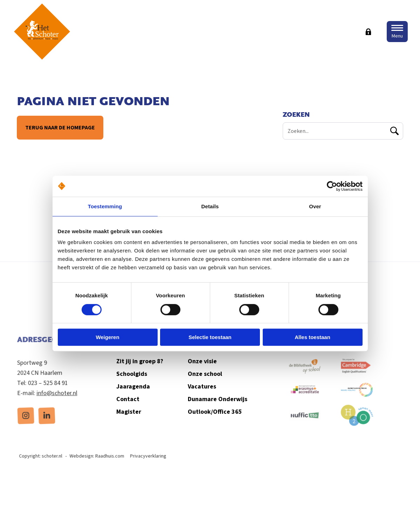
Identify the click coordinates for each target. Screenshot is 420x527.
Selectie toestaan (210, 337)
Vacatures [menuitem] (202, 396)
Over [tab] (315, 206)
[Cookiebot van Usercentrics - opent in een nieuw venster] (332, 186)
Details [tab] (210, 206)
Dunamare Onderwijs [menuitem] (217, 408)
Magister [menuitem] (130, 421)
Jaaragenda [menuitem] (135, 396)
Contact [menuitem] (129, 408)
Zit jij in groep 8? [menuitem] (141, 371)
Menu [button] (397, 36)
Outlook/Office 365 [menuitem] (214, 421)
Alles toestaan (312, 337)
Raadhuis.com (111, 463)
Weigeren (107, 337)
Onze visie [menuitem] (202, 371)
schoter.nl (54, 463)
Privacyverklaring (149, 463)
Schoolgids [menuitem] (133, 384)
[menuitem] (26, 422)
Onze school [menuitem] (205, 384)
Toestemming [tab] (105, 206)
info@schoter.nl (57, 399)
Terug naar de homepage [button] (60, 128)
